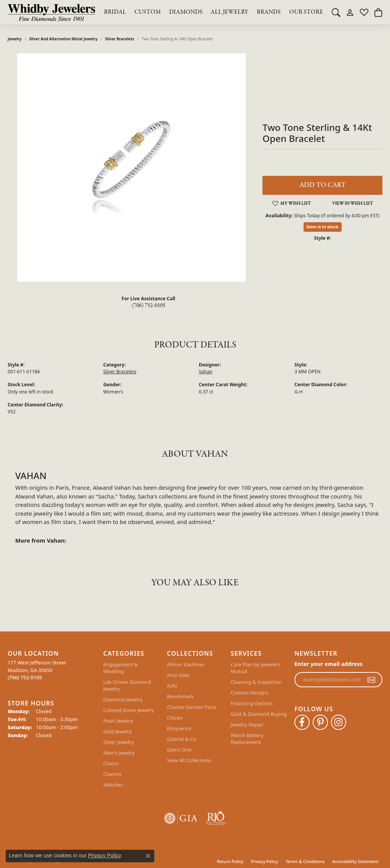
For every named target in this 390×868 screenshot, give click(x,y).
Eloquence (179, 728)
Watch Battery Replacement (247, 739)
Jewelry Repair (247, 725)
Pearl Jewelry (118, 721)
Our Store (306, 12)
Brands (269, 12)
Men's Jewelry (119, 753)
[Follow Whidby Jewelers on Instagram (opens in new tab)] (339, 722)
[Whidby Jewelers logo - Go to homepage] (51, 12)
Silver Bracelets (120, 39)
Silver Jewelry (118, 742)
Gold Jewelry (118, 731)
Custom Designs (250, 693)
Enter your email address (328, 664)
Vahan (206, 372)
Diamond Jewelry (123, 699)
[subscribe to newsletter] (371, 680)
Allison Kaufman (186, 664)
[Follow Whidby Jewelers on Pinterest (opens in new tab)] (320, 722)
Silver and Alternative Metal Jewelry (63, 39)
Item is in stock (323, 227)
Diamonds (186, 12)
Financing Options (252, 703)
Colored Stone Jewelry (129, 710)
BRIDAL (115, 12)
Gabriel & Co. (182, 739)
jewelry (15, 39)
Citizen (175, 718)
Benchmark (180, 696)
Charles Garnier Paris (191, 707)
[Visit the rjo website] (216, 818)
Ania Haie (178, 675)
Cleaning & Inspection (256, 682)
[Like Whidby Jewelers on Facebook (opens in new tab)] (302, 722)
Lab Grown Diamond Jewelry (127, 685)
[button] (336, 12)
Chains (111, 763)
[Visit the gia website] (181, 818)
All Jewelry (229, 12)
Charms (112, 774)
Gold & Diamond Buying (259, 714)
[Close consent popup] (148, 856)
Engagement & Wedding (121, 668)
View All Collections (189, 760)
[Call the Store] (25, 677)
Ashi (172, 686)
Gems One (179, 750)
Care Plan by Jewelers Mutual (255, 668)
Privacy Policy (104, 855)
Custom (148, 12)
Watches (113, 785)
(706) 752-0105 (149, 306)
